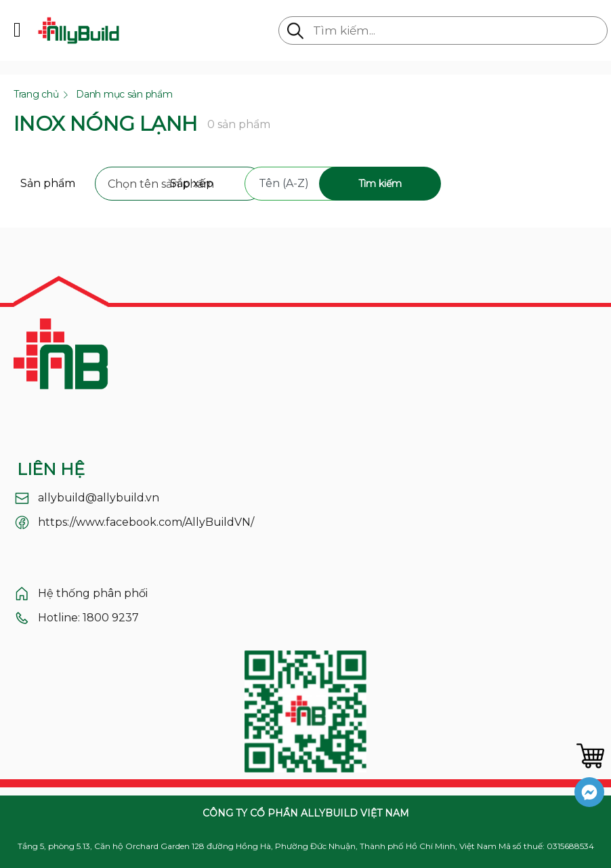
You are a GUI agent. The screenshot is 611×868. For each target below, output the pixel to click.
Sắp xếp (192, 183)
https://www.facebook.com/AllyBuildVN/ (146, 522)
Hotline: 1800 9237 (88, 618)
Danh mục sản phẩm (124, 94)
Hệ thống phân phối (93, 593)
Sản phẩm (48, 183)
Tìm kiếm (380, 184)
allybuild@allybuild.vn (99, 498)
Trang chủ (36, 94)
